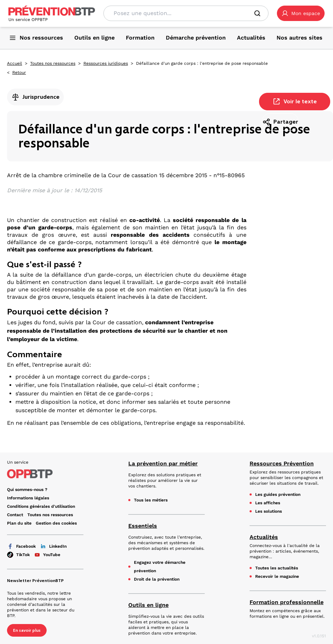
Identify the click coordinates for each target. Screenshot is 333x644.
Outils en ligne (148, 605)
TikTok (18, 555)
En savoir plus (27, 630)
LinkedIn (53, 546)
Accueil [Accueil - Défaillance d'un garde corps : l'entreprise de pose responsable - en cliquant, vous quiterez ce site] (15, 63)
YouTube (47, 555)
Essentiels (143, 526)
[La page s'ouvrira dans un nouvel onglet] (301, 13)
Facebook (21, 546)
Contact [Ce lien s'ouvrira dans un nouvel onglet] (15, 515)
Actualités (264, 537)
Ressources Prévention (282, 463)
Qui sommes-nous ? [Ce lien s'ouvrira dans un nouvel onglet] (27, 490)
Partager (280, 122)
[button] (301, 13)
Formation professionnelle (287, 602)
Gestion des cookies (56, 523)
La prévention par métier (163, 463)
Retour (19, 72)
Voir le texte (295, 102)
